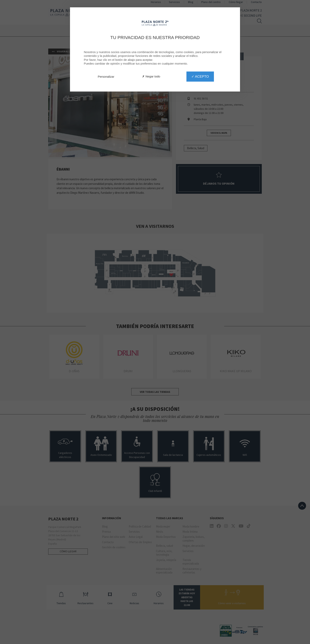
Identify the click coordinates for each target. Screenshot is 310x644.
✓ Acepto (200, 76)
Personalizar (106, 77)
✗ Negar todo (151, 76)
